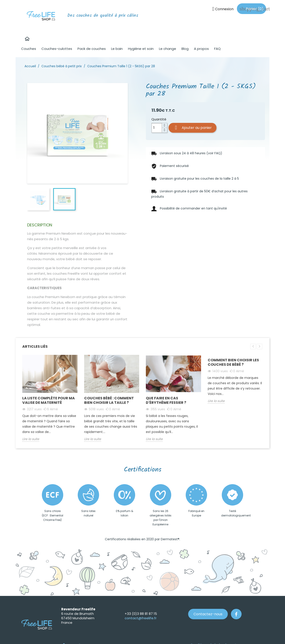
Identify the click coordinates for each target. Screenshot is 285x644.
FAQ (217, 49)
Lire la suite (31, 439)
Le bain (117, 49)
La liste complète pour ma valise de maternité (49, 400)
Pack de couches (92, 49)
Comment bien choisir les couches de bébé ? (233, 362)
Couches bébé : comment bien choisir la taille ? (109, 400)
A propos (201, 49)
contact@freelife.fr (141, 618)
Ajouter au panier (192, 128)
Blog (185, 49)
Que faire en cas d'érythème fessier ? (166, 400)
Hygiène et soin (141, 49)
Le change (168, 49)
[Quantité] (157, 128)
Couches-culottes (57, 49)
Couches (29, 49)
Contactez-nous (208, 614)
